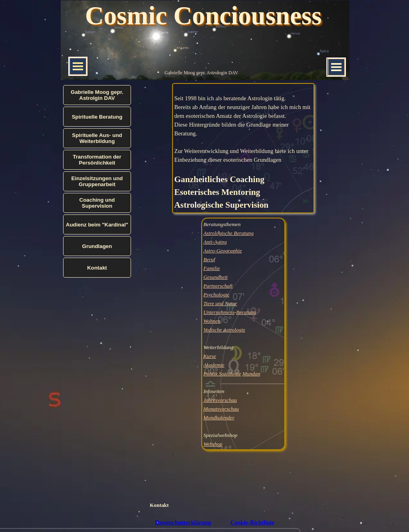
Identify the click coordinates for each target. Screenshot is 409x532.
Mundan (251, 374)
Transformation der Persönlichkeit (97, 160)
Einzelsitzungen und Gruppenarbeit (97, 181)
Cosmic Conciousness (203, 16)
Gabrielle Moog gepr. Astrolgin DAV (97, 95)
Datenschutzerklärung (183, 522)
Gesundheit (215, 277)
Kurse (210, 356)
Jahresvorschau (220, 400)
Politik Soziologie (222, 374)
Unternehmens (219, 312)
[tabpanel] (243, 148)
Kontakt (159, 505)
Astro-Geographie (223, 251)
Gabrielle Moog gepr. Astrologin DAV (201, 73)
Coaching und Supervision (97, 203)
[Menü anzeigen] (336, 67)
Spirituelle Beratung (97, 117)
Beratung (246, 312)
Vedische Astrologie (224, 330)
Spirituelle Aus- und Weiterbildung (97, 138)
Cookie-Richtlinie (252, 522)
